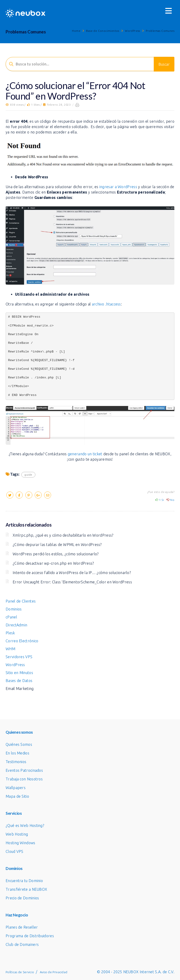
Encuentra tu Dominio (24, 881)
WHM (10, 649)
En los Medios (17, 753)
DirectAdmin (16, 625)
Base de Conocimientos (103, 31)
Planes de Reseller (22, 927)
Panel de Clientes (21, 601)
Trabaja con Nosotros (24, 779)
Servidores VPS (19, 657)
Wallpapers (16, 788)
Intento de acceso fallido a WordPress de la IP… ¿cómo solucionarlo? (72, 573)
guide (28, 475)
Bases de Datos (19, 681)
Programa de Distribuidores (30, 936)
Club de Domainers (22, 944)
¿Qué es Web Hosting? (25, 826)
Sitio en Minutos (19, 673)
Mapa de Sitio (17, 796)
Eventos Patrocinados (24, 770)
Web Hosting (17, 834)
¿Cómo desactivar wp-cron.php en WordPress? (53, 563)
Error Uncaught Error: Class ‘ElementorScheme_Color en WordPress (72, 582)
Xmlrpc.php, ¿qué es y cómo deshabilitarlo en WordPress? (63, 535)
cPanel (11, 617)
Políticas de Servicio (20, 972)
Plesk (10, 633)
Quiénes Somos (19, 744)
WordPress (133, 31)
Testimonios (16, 762)
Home (76, 31)
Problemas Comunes (160, 31)
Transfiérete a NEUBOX (26, 889)
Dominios (14, 609)
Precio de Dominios (22, 898)
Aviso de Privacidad (54, 972)
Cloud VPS (15, 851)
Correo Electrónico (22, 641)
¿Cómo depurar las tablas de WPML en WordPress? (57, 545)
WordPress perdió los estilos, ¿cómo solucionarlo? (56, 554)
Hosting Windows (21, 843)
